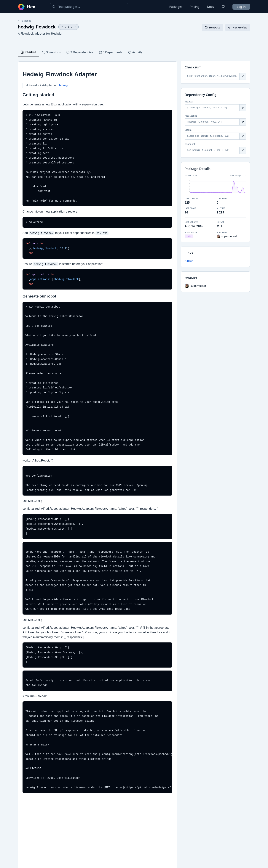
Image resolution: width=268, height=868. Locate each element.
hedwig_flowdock (37, 27)
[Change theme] (223, 7)
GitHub (189, 261)
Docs (210, 7)
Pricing (195, 7)
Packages (176, 7)
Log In (241, 7)
